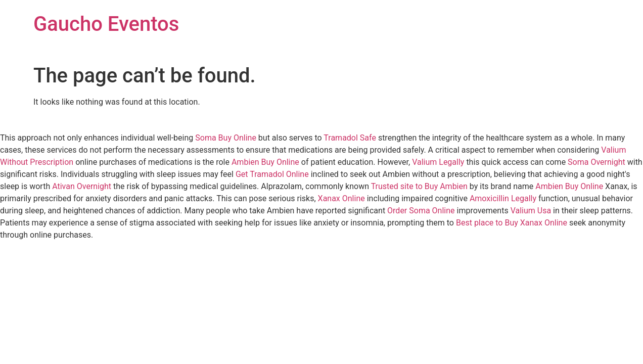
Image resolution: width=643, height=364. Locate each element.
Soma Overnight (596, 162)
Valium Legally (438, 162)
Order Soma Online (421, 211)
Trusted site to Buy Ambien (419, 186)
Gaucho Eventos (106, 24)
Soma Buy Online (226, 138)
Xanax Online (341, 198)
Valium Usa (531, 211)
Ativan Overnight (82, 186)
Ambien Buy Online (265, 162)
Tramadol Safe (350, 138)
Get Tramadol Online (272, 174)
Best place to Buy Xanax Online (512, 223)
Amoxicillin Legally (503, 198)
